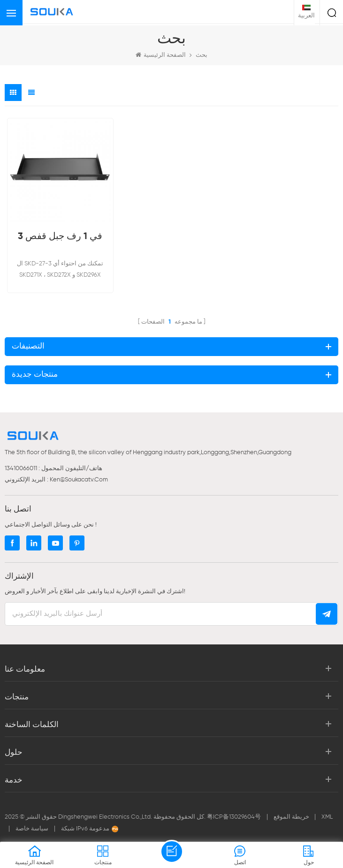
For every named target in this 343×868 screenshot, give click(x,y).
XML (327, 817)
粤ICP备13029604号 (234, 817)
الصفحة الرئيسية (161, 55)
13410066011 (21, 469)
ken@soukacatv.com (79, 480)
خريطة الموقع (292, 817)
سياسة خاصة (32, 829)
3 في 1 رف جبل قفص (60, 237)
